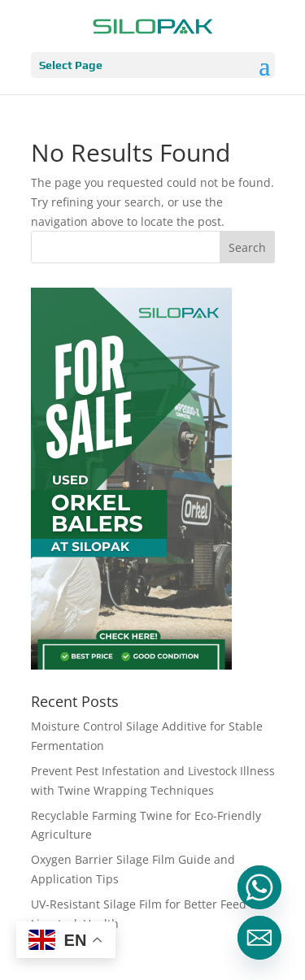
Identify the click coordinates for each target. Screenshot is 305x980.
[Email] (259, 938)
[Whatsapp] (259, 887)
